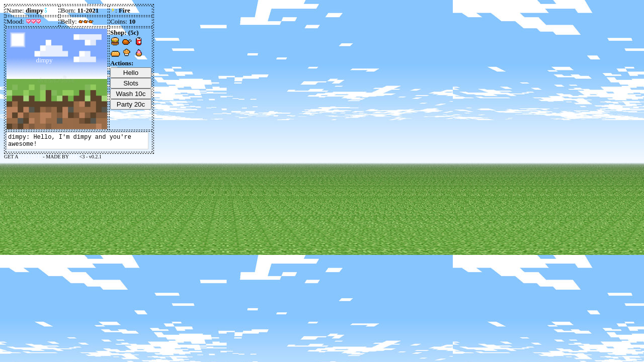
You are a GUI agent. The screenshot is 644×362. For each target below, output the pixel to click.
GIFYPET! (30, 157)
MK (74, 157)
